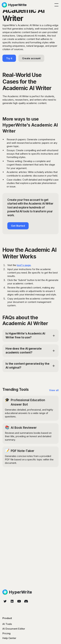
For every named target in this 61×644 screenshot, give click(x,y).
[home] (14, 5)
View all (54, 390)
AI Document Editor (14, 629)
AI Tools (7, 624)
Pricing (7, 633)
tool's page (24, 265)
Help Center (9, 638)
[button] (56, 5)
